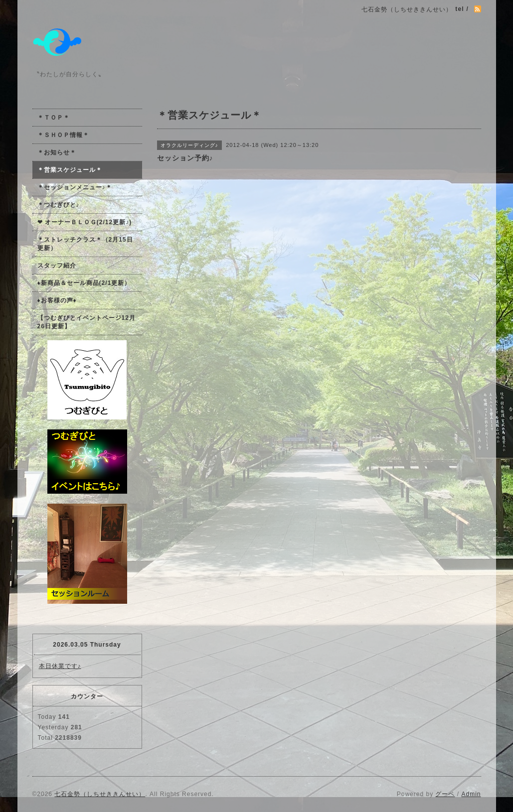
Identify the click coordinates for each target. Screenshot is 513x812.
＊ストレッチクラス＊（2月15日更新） (85, 244)
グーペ (445, 794)
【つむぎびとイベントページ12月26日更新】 (86, 322)
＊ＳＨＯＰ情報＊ (63, 135)
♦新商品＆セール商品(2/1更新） (84, 283)
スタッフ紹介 (57, 266)
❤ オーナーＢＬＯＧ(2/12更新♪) (85, 222)
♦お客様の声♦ (57, 300)
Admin (471, 794)
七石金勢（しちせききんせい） (100, 794)
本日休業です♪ (60, 666)
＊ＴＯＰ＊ (54, 118)
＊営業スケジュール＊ (70, 170)
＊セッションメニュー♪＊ (75, 187)
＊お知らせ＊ (57, 152)
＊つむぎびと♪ (59, 205)
